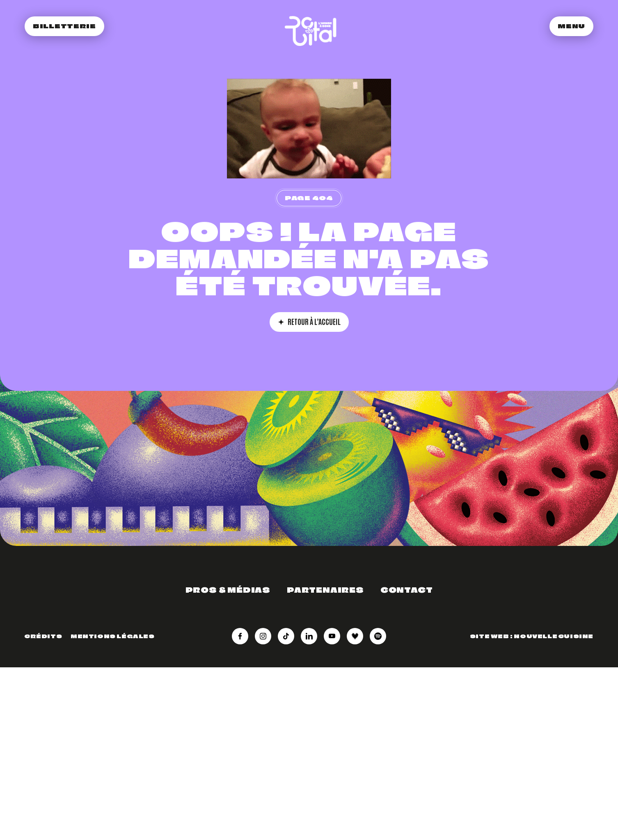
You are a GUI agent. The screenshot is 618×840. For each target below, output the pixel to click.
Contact (407, 590)
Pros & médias (228, 590)
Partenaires (325, 590)
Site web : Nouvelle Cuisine (532, 636)
